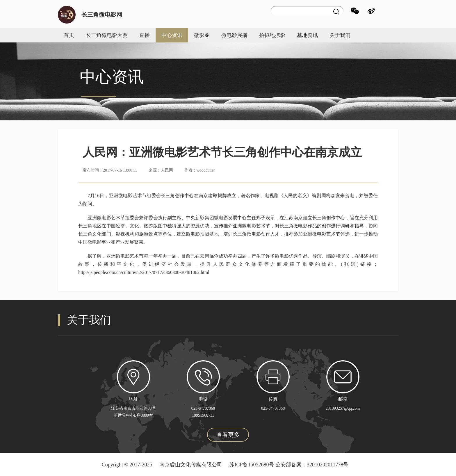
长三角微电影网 (102, 15)
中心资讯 (172, 35)
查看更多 (228, 435)
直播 (145, 35)
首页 (69, 35)
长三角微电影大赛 (107, 35)
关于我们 (340, 35)
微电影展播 (234, 35)
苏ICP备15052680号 (252, 465)
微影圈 (202, 35)
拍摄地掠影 (272, 35)
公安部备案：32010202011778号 (312, 465)
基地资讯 (307, 35)
